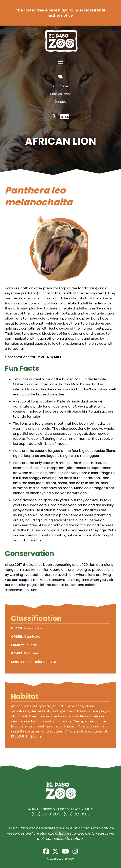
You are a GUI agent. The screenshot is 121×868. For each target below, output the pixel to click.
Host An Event (61, 94)
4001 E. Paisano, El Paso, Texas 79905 (60, 809)
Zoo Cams (61, 86)
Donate (60, 102)
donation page (24, 585)
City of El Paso (65, 859)
